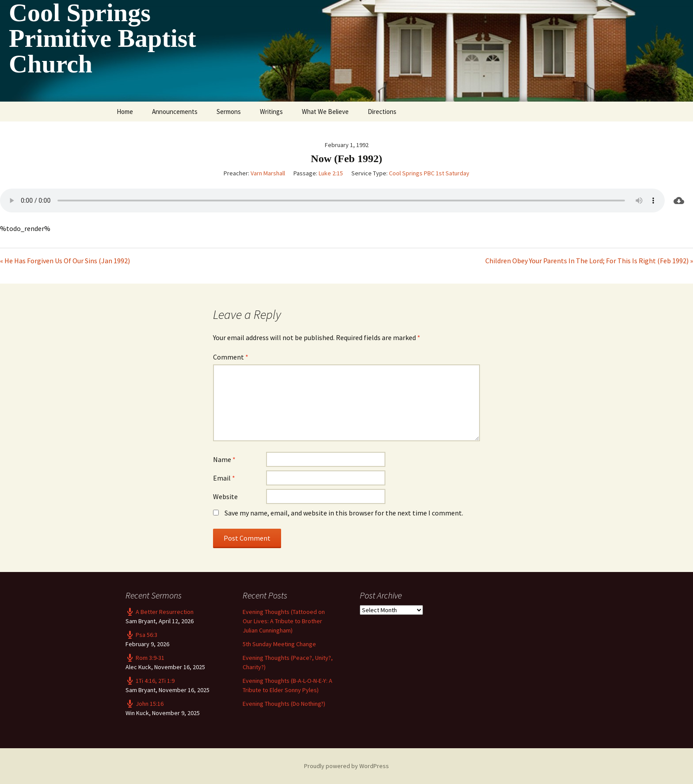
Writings (271, 112)
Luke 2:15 (331, 173)
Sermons (229, 112)
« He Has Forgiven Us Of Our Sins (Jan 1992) (65, 261)
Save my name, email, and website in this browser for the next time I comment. (344, 513)
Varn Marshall (268, 173)
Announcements (175, 112)
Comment (231, 357)
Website (225, 496)
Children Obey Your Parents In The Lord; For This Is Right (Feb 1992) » (589, 261)
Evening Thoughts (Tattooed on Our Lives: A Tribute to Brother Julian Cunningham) (284, 621)
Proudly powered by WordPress (346, 766)
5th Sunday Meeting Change (279, 644)
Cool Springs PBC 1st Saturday (429, 173)
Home (125, 112)
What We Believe (325, 112)
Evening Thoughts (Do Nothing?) (284, 704)
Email (224, 478)
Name (224, 459)
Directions (382, 112)
